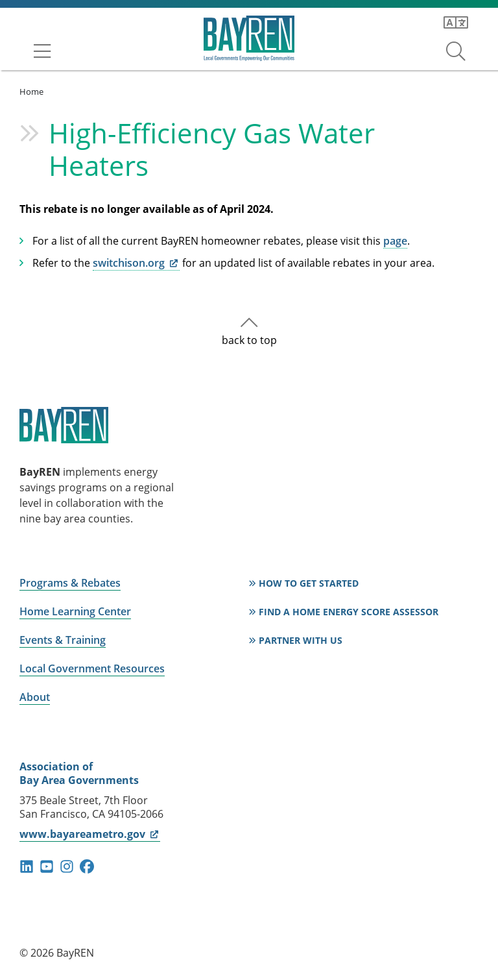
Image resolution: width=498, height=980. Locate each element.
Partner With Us (301, 640)
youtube (47, 866)
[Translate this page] (456, 23)
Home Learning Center (75, 611)
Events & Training (63, 640)
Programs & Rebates (70, 583)
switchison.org (136, 263)
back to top (249, 340)
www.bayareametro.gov (90, 834)
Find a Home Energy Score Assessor (349, 612)
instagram (67, 866)
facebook (87, 866)
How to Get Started (309, 583)
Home (31, 92)
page (395, 241)
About (35, 697)
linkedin (27, 866)
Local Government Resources (92, 668)
